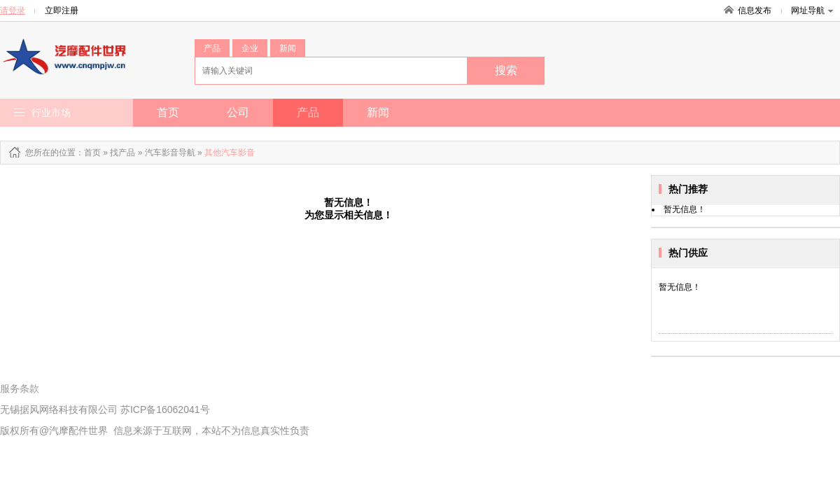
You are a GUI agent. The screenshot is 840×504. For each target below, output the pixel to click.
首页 (168, 112)
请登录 (13, 10)
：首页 (88, 153)
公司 (238, 112)
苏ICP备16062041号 (165, 409)
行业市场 (51, 113)
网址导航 (812, 10)
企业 (250, 48)
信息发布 (755, 10)
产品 (212, 48)
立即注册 (62, 10)
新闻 (288, 48)
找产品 (122, 153)
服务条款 (20, 388)
